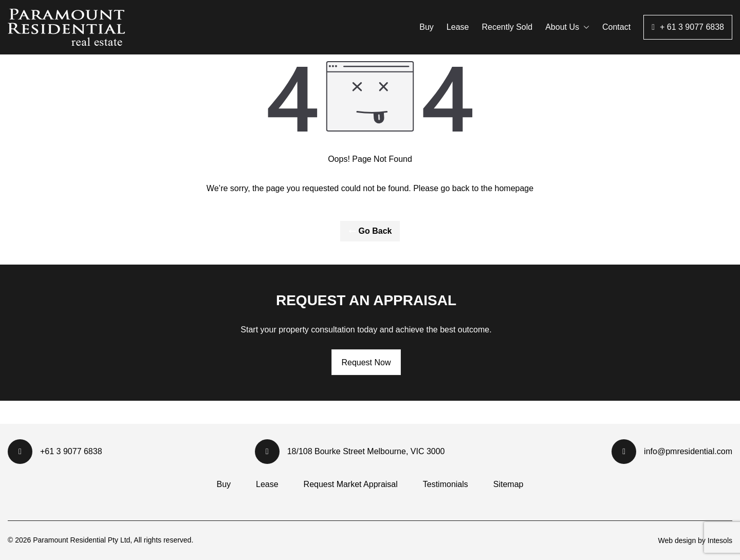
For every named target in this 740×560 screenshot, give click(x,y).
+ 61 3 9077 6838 (692, 27)
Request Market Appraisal (351, 484)
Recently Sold (507, 27)
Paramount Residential (70, 540)
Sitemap (508, 484)
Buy (427, 27)
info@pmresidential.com (672, 452)
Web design (677, 540)
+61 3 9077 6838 (55, 452)
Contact (616, 27)
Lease (458, 27)
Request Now (366, 362)
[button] (584, 27)
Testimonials (446, 484)
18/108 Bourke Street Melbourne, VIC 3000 (350, 452)
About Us (567, 27)
